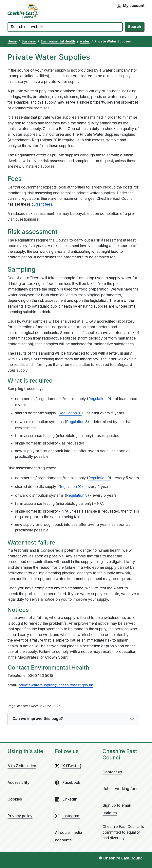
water (85, 41)
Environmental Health (58, 41)
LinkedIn (70, 799)
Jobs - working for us (122, 789)
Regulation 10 (70, 413)
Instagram (71, 816)
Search (135, 27)
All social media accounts (68, 836)
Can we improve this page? (38, 719)
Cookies (15, 799)
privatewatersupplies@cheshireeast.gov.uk (56, 685)
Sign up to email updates (117, 809)
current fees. (42, 204)
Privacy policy (20, 816)
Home (12, 41)
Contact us (112, 772)
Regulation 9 (99, 399)
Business (29, 41)
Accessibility (19, 783)
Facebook (71, 783)
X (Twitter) (72, 766)
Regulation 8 (77, 422)
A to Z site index (22, 766)
